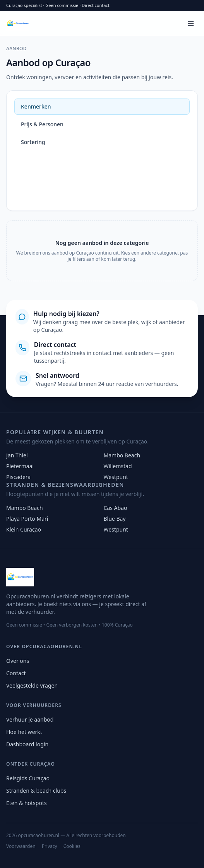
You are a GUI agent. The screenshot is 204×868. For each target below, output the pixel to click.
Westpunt (116, 477)
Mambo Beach (122, 455)
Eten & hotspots (27, 803)
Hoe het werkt (24, 732)
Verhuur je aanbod (30, 719)
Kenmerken (36, 106)
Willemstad (118, 466)
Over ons (18, 661)
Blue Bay (115, 519)
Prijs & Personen (42, 124)
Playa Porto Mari (27, 519)
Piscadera (18, 477)
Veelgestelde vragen (32, 685)
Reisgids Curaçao (28, 778)
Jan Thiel (17, 455)
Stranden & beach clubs (36, 791)
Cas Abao (116, 508)
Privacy (50, 846)
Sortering (33, 142)
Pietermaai (20, 466)
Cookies (72, 846)
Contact (16, 673)
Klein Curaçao (24, 529)
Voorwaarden (21, 846)
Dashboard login (27, 744)
